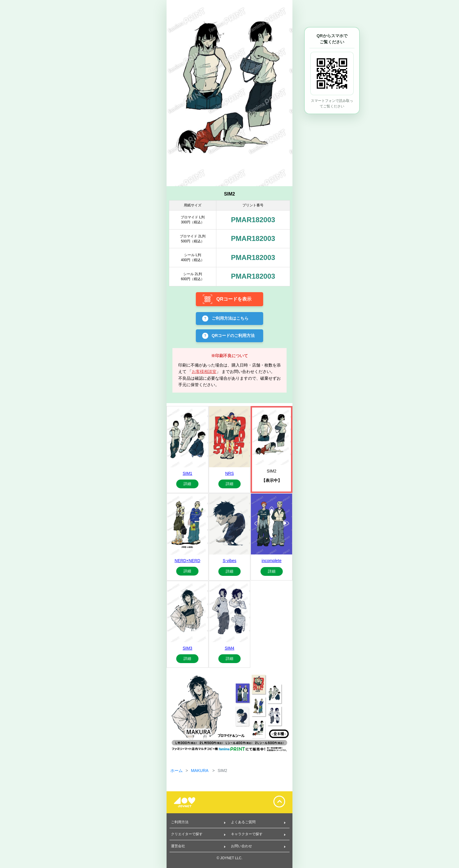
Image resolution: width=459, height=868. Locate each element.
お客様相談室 (204, 371)
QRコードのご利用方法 (233, 335)
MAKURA (200, 771)
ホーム (177, 771)
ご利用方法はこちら (230, 318)
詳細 (187, 484)
